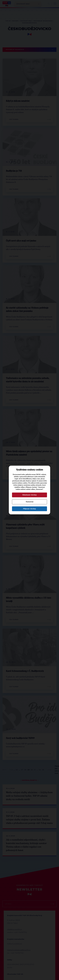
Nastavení (30, 502)
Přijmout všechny (29, 509)
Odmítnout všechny (29, 495)
